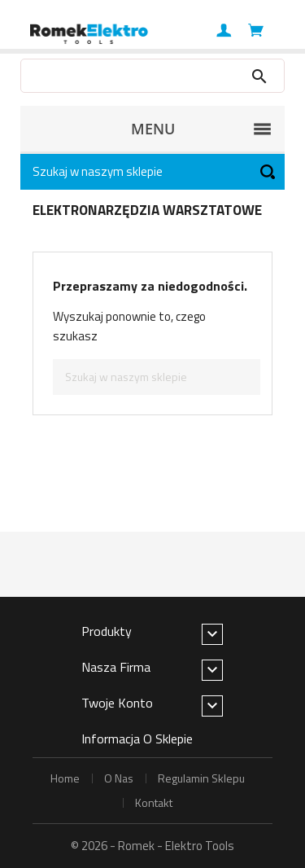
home (65, 778)
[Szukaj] (152, 172)
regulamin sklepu (201, 778)
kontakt (154, 802)
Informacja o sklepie (137, 739)
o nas (119, 778)
